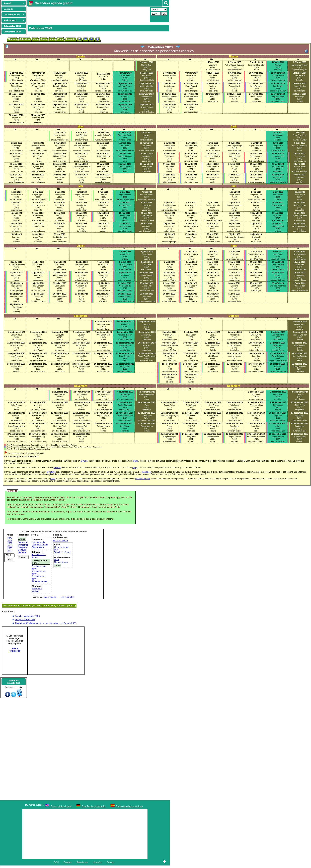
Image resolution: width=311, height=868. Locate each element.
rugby (135, 468)
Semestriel (23, 542)
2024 (10, 538)
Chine (136, 461)
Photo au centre (40, 581)
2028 (10, 548)
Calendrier (25, 39)
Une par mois (38, 542)
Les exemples (67, 597)
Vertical (35, 591)
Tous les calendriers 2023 (27, 616)
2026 (10, 543)
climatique (51, 472)
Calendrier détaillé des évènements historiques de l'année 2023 (46, 623)
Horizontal (37, 589)
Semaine (22, 552)
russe (53, 479)
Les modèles (50, 597)
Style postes (38, 547)
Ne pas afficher (61, 541)
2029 (10, 551)
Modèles (12, 39)
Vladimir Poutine (142, 479)
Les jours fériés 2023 (25, 620)
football (57, 468)
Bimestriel (22, 547)
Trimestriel (23, 545)
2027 (10, 546)
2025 (10, 541)
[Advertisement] (88, 14)
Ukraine (84, 461)
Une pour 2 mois (40, 545)
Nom (56, 560)
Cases (44, 39)
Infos (52, 39)
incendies (146, 472)
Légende (71, 39)
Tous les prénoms (63, 552)
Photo (60, 39)
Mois (35, 39)
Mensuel (22, 550)
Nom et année (61, 562)
